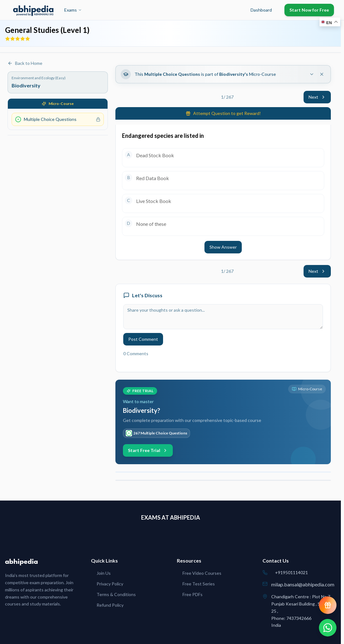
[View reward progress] (328, 605)
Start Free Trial (148, 450)
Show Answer (223, 247)
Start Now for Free (309, 10)
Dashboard (261, 10)
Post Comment (143, 339)
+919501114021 (291, 572)
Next (317, 97)
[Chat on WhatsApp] (328, 628)
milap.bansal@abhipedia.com (303, 584)
